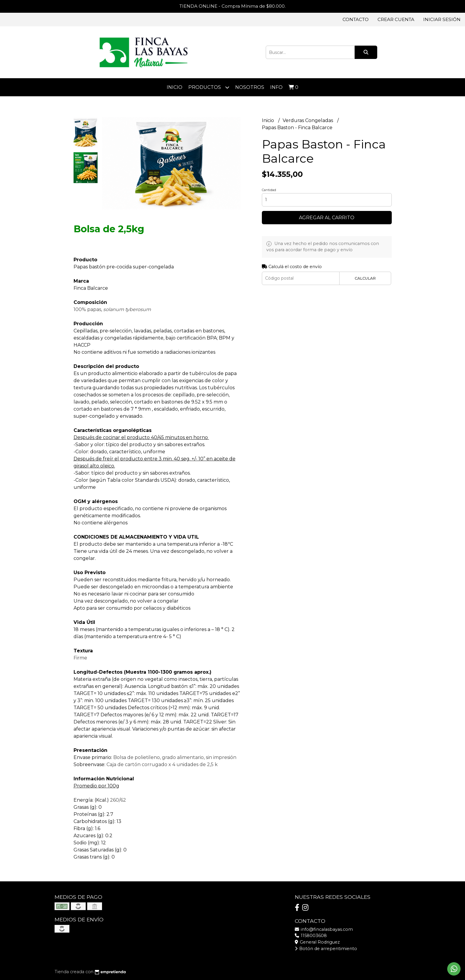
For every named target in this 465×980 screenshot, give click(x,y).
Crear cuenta (396, 19)
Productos (209, 87)
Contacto (356, 19)
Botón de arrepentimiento (326, 949)
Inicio (175, 87)
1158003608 (311, 936)
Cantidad (269, 190)
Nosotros (250, 87)
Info (276, 87)
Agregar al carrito (327, 218)
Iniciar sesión (442, 19)
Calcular (365, 278)
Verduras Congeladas (308, 120)
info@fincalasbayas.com (324, 929)
